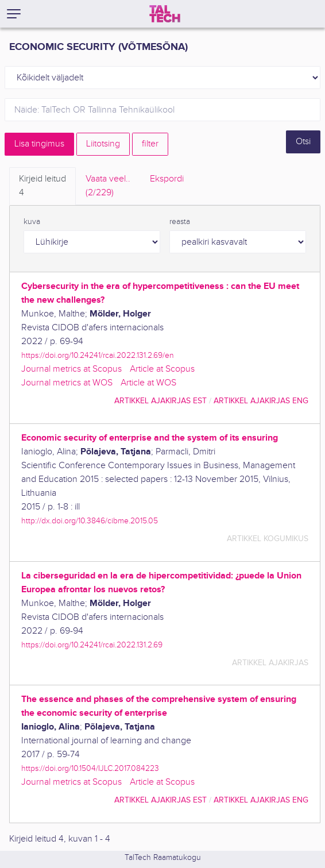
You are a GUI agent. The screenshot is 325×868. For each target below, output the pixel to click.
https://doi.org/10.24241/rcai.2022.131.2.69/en (98, 355)
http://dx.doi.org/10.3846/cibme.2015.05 (90, 521)
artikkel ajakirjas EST (160, 401)
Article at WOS (148, 383)
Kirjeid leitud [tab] (42, 187)
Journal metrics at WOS (67, 383)
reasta (180, 222)
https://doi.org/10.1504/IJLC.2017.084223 (90, 768)
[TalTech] (165, 14)
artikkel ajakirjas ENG (261, 401)
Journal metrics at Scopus (71, 369)
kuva (32, 222)
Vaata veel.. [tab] (108, 187)
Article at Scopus (162, 369)
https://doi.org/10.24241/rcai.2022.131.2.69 (92, 645)
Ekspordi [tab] (167, 179)
